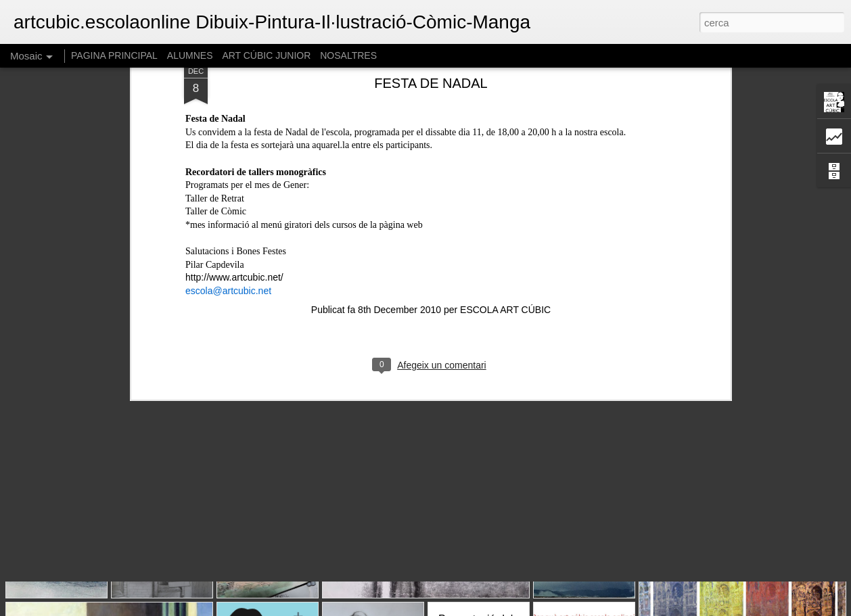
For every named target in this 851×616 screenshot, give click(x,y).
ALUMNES (190, 55)
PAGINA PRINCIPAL (114, 55)
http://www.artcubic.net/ (234, 147)
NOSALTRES (348, 55)
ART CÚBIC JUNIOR (266, 55)
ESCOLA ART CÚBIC (505, 180)
